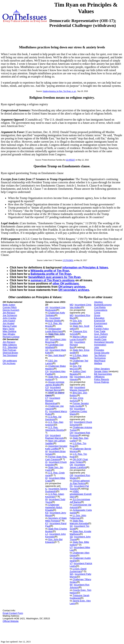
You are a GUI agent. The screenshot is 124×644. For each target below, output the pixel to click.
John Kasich (9, 321)
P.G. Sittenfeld (10, 347)
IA (46, 462)
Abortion (98, 302)
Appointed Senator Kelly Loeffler (56, 447)
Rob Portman (9, 350)
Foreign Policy (101, 329)
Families (98, 326)
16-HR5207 (71, 160)
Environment (101, 323)
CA (47, 371)
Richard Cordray (11, 337)
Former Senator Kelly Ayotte (79, 405)
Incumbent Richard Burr (77, 345)
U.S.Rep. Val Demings (53, 418)
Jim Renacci (9, 313)
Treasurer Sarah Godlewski (80, 597)
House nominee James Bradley (55, 383)
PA (71, 486)
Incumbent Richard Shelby (53, 319)
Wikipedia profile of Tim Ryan (50, 271)
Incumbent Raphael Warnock (54, 437)
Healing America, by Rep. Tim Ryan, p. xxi (59, 91)
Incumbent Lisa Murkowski (55, 309)
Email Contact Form (13, 613)
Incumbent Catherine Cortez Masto (78, 411)
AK (47, 307)
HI (46, 451)
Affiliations (99, 377)
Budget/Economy (103, 305)
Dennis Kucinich (11, 310)
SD (71, 537)
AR (47, 339)
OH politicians (10, 361)
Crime (97, 313)
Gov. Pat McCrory (76, 367)
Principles (99, 350)
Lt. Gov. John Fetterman (78, 517)
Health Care (100, 339)
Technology (100, 358)
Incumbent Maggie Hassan (78, 389)
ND (71, 377)
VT (71, 563)
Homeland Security (104, 342)
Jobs (97, 347)
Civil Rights (100, 307)
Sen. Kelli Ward (56, 355)
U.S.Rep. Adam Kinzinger (55, 495)
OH (71, 433)
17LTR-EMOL (68, 260)
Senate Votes (101, 371)
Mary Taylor (9, 329)
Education (99, 318)
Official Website (11, 621)
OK (71, 465)
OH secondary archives (74, 290)
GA (47, 435)
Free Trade (100, 331)
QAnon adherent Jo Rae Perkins (80, 482)
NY (71, 422)
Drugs (97, 315)
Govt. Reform (101, 334)
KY (47, 523)
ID (46, 478)
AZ (47, 350)
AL (47, 318)
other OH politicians (66, 284)
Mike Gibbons (10, 345)
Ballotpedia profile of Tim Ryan (51, 274)
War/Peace (100, 361)
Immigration (100, 345)
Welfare (98, 363)
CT (47, 398)
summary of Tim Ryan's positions (53, 280)
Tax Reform (100, 355)
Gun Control (100, 337)
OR (71, 475)
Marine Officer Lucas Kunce (78, 338)
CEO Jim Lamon (51, 362)
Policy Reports (102, 379)
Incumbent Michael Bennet (53, 389)
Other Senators (102, 369)
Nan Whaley (9, 334)
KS (47, 513)
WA (71, 574)
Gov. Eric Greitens (76, 322)
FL (47, 411)
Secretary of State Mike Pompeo (56, 519)
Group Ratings (102, 382)
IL (46, 489)
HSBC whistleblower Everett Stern (81, 494)
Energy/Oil (100, 321)
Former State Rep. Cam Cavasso (56, 458)
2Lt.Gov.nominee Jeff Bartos (80, 501)
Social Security (102, 353)
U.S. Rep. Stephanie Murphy (55, 429)
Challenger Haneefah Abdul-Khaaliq (54, 507)
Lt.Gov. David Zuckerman (78, 570)
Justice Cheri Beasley (78, 373)
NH (71, 387)
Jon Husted (9, 323)
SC (71, 526)
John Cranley (9, 318)
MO (72, 315)
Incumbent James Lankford (78, 466)
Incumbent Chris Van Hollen (81, 306)
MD (71, 305)
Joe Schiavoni (10, 315)
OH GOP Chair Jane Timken (79, 461)
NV (71, 409)
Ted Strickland (10, 355)
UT (71, 547)
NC (71, 342)
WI (71, 585)
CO (47, 387)
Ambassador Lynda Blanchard (54, 330)
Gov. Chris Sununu (77, 399)
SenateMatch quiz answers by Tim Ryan (54, 277)
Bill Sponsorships (103, 374)
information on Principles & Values (85, 268)
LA (47, 534)
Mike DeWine (9, 331)
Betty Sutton (9, 305)
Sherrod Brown (10, 353)
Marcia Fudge (10, 326)
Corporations (101, 310)
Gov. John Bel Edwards (54, 541)
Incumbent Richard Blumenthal (53, 401)
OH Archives (9, 363)
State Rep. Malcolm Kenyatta (79, 522)
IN (46, 499)
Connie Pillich (10, 307)
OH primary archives (72, 287)
